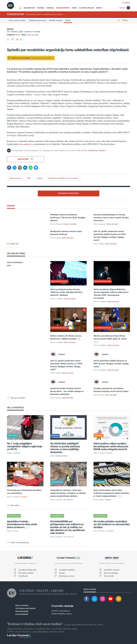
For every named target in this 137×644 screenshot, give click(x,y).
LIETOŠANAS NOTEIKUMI (25, 609)
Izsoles (62, 573)
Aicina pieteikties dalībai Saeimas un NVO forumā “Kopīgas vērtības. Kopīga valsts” (111, 364)
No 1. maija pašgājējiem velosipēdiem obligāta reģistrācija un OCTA (25, 447)
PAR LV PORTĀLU (22, 606)
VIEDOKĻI (50, 8)
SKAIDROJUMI (29, 8)
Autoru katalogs (111, 573)
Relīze (18, 35)
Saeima (10, 29)
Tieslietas (16, 531)
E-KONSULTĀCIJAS (87, 8)
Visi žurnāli (109, 576)
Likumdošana (68, 500)
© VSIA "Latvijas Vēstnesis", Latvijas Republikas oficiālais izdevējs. (36, 632)
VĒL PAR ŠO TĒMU (16, 254)
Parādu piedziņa (62, 456)
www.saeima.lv (25, 144)
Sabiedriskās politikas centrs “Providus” (63, 178)
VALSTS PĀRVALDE (15, 263)
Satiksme (17, 453)
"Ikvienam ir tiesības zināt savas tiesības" (35, 624)
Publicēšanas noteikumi (97, 151)
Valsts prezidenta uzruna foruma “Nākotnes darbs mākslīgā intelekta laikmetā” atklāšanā (66, 292)
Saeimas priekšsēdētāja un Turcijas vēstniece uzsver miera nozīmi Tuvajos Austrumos (111, 218)
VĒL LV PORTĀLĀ (15, 408)
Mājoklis (108, 500)
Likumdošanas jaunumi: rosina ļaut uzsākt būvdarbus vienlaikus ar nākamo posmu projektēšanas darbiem (68, 493)
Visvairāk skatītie (26, 573)
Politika (109, 453)
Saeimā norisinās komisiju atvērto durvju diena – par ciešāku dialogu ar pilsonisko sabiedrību (67, 391)
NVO (29, 178)
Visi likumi (23, 576)
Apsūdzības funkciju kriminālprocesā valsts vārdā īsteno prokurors (22, 524)
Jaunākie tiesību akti (27, 570)
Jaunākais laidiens (67, 570)
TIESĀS (74, 8)
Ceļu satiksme (68, 537)
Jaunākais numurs (112, 570)
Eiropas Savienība (70, 224)
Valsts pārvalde (33, 35)
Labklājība (24, 497)
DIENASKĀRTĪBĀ (63, 8)
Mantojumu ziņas (67, 576)
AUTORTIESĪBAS (22, 614)
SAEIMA (11, 206)
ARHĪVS (99, 8)
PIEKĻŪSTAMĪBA (22, 611)
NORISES (41, 8)
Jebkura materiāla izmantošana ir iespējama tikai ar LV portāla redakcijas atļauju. (42, 629)
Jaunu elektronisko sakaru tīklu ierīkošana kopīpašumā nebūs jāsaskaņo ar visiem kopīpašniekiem (112, 493)
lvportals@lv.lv (65, 611)
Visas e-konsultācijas (20, 542)
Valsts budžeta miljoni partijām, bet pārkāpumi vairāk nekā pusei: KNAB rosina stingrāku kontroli (111, 447)
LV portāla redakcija (62, 606)
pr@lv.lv (69, 614)
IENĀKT (127, 3)
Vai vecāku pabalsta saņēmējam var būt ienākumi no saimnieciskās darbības (112, 524)
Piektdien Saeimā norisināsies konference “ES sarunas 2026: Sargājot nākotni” (68, 218)
